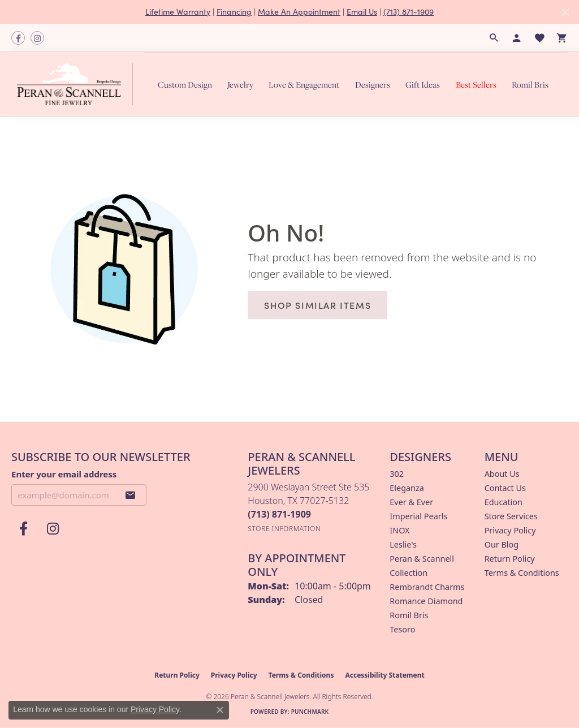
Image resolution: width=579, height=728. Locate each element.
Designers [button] (373, 85)
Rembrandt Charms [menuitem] (427, 587)
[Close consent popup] (220, 710)
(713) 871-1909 (409, 12)
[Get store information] (284, 529)
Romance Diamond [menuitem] (426, 601)
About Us (502, 474)
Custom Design (185, 85)
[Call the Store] (279, 514)
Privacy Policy (510, 530)
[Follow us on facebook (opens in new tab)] (18, 38)
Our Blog (502, 544)
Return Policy (510, 559)
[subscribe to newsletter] (131, 495)
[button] (494, 38)
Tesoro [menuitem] (402, 629)
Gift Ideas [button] (423, 85)
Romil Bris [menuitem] (409, 615)
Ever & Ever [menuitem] (411, 502)
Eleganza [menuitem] (407, 488)
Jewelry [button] (240, 85)
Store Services (511, 516)
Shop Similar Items (317, 305)
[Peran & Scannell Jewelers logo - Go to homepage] (78, 84)
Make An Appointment (299, 12)
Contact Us (505, 488)
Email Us (362, 12)
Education (504, 502)
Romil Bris (530, 85)
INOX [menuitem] (399, 530)
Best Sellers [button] (476, 85)
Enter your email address (64, 474)
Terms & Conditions (522, 573)
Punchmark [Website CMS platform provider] (310, 712)
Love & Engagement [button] (304, 85)
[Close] (565, 12)
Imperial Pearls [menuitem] (418, 516)
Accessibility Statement (384, 675)
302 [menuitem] (397, 474)
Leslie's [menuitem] (403, 544)
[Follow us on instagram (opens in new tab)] (37, 38)
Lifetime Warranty (178, 12)
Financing (234, 12)
